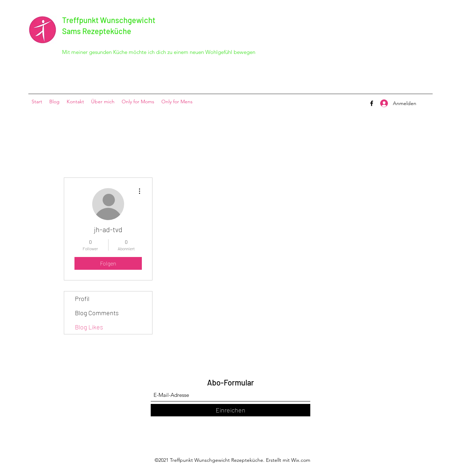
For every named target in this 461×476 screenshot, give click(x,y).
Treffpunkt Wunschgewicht (109, 20)
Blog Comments (97, 313)
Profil (82, 299)
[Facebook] (372, 103)
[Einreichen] (230, 410)
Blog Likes (89, 327)
